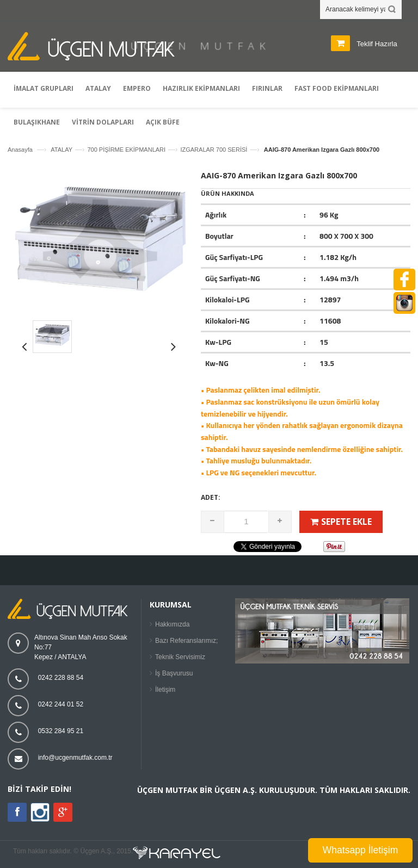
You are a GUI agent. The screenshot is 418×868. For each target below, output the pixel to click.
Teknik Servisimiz (180, 657)
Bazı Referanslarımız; (186, 641)
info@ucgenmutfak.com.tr (75, 758)
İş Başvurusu (174, 673)
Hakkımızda (172, 624)
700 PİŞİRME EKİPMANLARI (126, 150)
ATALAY (62, 150)
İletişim (165, 690)
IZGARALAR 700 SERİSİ (214, 150)
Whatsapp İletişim (361, 850)
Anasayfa (20, 150)
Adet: (211, 497)
